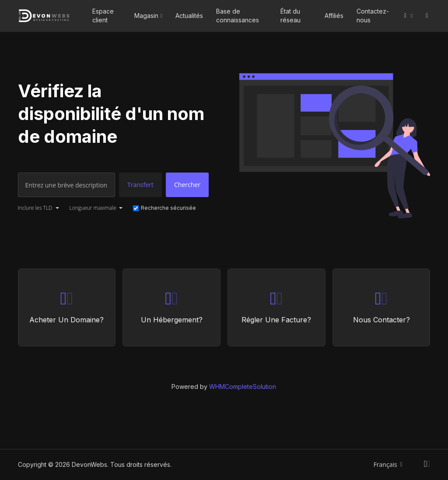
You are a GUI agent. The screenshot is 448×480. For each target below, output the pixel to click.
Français (388, 464)
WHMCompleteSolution (243, 386)
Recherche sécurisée (164, 208)
